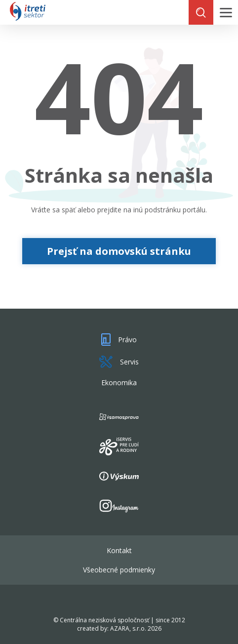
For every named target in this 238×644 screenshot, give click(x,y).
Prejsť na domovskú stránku (119, 251)
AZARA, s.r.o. (128, 628)
